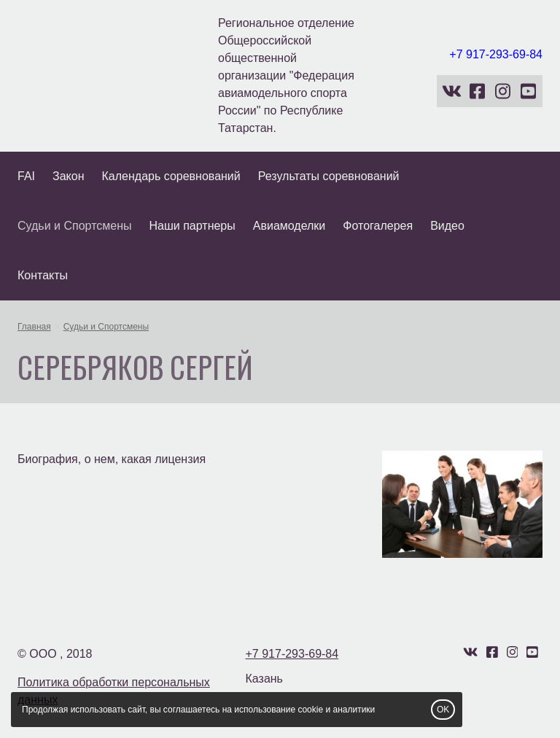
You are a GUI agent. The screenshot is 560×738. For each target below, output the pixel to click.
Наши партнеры (192, 226)
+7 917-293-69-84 (496, 54)
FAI (26, 176)
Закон (68, 176)
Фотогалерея (378, 226)
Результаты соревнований (329, 176)
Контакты (43, 275)
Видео (447, 226)
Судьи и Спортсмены (75, 226)
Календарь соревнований (171, 176)
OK (443, 710)
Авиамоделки (289, 226)
